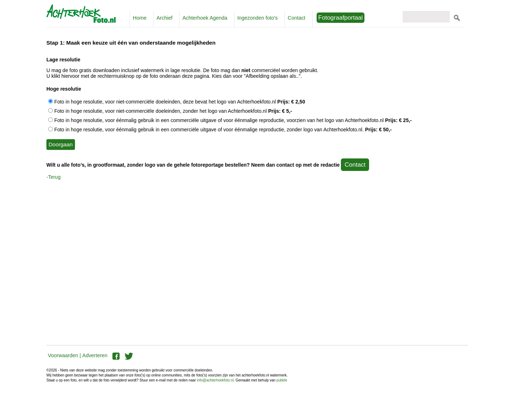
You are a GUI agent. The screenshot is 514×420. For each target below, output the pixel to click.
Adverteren (95, 355)
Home (140, 18)
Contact (297, 18)
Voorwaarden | (64, 355)
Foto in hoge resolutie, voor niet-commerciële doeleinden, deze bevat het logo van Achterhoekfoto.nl (177, 102)
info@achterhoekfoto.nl (215, 380)
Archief (164, 18)
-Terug (54, 177)
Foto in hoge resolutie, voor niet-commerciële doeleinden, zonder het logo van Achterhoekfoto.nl (170, 111)
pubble (282, 380)
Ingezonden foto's (258, 18)
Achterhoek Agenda (205, 18)
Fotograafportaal (341, 18)
